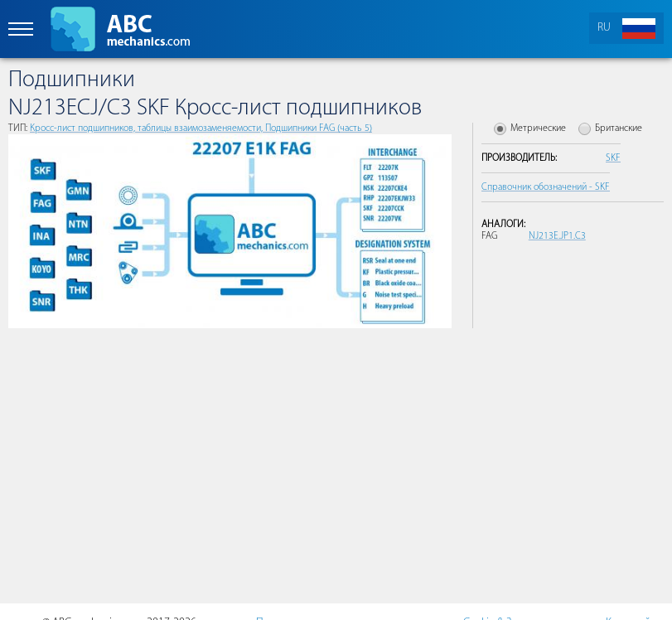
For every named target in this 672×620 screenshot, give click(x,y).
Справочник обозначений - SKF (546, 187)
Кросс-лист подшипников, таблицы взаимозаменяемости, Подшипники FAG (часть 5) (201, 128)
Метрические (538, 128)
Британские (619, 128)
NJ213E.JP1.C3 (557, 236)
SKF (613, 158)
